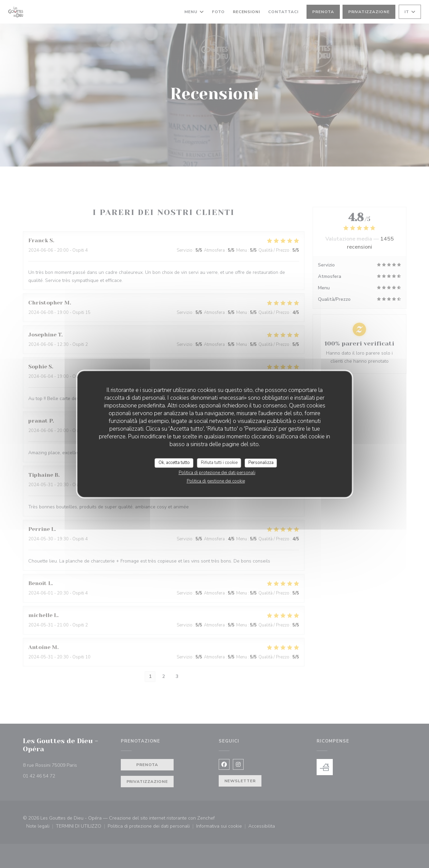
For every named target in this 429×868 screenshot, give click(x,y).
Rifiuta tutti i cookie (219, 463)
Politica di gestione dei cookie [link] (216, 481)
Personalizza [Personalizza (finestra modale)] (261, 463)
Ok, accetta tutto (174, 463)
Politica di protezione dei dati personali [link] (217, 473)
